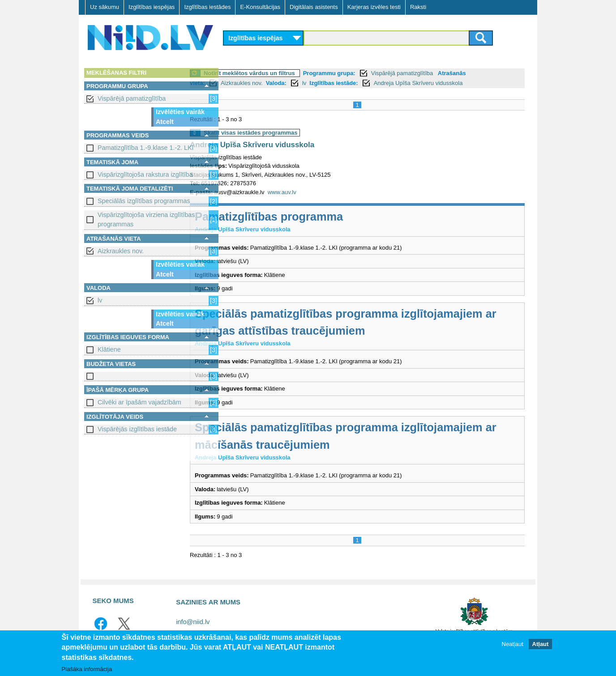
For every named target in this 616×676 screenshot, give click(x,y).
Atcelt (165, 122)
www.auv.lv (318, 192)
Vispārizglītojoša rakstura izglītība (145, 174)
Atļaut (541, 644)
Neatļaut (513, 644)
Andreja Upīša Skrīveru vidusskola (454, 83)
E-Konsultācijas (260, 7)
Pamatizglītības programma (305, 217)
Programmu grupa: (365, 73)
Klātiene (109, 349)
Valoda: (312, 83)
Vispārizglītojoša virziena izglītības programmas (146, 219)
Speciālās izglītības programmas (144, 201)
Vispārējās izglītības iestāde (137, 429)
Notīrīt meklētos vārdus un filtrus (285, 73)
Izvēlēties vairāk (180, 112)
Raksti (418, 7)
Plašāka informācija (87, 670)
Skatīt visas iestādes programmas (287, 133)
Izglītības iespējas (152, 7)
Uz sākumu (105, 7)
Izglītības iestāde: (369, 83)
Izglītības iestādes (207, 7)
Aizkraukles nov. (121, 251)
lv (100, 300)
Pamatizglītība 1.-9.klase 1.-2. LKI (146, 148)
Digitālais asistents (314, 7)
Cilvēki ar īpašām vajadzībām (139, 402)
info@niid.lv (193, 622)
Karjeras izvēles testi (374, 7)
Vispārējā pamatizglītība (132, 98)
